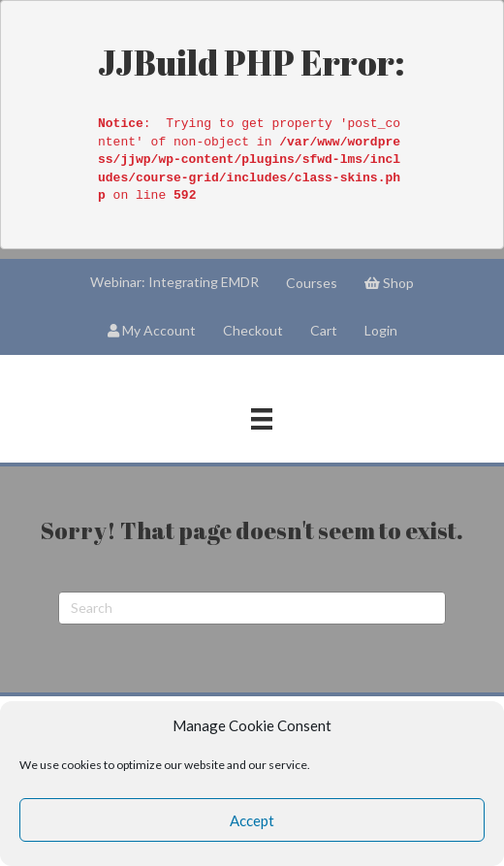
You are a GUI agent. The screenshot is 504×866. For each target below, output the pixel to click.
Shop (389, 283)
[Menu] (262, 418)
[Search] (252, 608)
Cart (324, 330)
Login (381, 330)
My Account (152, 330)
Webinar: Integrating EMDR (174, 282)
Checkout (253, 330)
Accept (252, 820)
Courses (312, 283)
